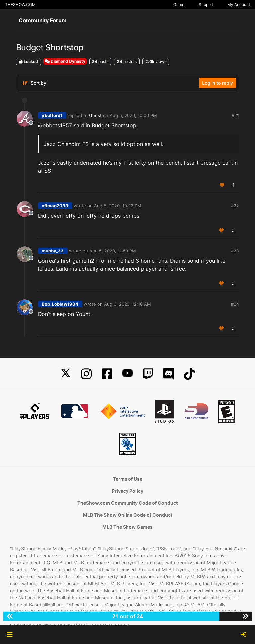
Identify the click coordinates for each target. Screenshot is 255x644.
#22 (235, 206)
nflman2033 (55, 206)
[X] (66, 374)
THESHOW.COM (20, 4)
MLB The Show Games (127, 527)
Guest (95, 115)
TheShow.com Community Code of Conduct (127, 503)
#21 (235, 115)
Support (206, 4)
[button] (9, 635)
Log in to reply (217, 83)
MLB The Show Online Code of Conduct (128, 515)
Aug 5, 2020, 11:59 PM (113, 251)
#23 (235, 251)
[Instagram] (86, 374)
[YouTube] (127, 374)
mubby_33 (53, 251)
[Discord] (169, 374)
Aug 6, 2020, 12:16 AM (127, 304)
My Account (239, 4)
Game (179, 4)
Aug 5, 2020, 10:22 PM (118, 206)
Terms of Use (128, 479)
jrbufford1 (52, 115)
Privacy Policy (127, 491)
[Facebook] (107, 374)
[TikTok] (189, 374)
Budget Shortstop (114, 125)
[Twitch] (148, 374)
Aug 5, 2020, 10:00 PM (133, 115)
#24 (235, 304)
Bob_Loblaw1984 (60, 304)
